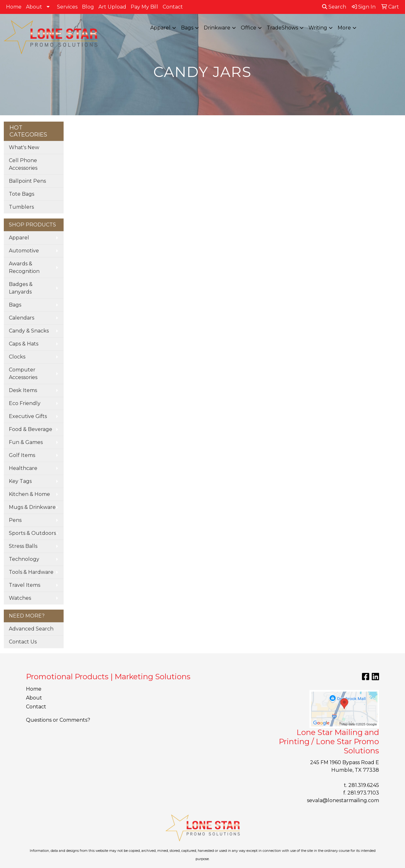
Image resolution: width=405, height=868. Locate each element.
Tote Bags (22, 194)
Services (67, 7)
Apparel (160, 28)
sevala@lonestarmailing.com (343, 800)
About (34, 7)
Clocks (17, 357)
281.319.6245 (364, 785)
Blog (88, 7)
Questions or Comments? (58, 720)
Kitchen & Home (29, 494)
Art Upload (112, 7)
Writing (318, 28)
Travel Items (25, 585)
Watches (20, 598)
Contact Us (23, 642)
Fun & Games (26, 442)
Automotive (24, 251)
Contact (173, 7)
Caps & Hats (24, 344)
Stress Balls (23, 546)
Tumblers (21, 207)
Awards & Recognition (24, 267)
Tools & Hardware (31, 572)
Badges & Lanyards (21, 288)
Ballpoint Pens (27, 181)
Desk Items (23, 390)
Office (249, 28)
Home (14, 7)
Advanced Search (31, 629)
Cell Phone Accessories (23, 164)
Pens (15, 520)
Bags (187, 28)
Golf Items (22, 455)
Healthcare (23, 468)
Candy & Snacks (29, 331)
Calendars (22, 318)
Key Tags (20, 481)
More (344, 28)
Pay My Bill (144, 7)
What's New (24, 147)
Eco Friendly (25, 403)
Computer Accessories (23, 374)
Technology (24, 559)
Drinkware (217, 28)
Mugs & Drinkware (32, 507)
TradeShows (282, 28)
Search (334, 7)
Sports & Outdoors (32, 533)
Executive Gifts (28, 416)
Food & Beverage (31, 429)
